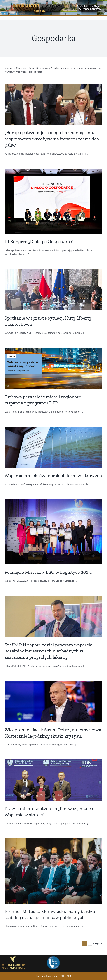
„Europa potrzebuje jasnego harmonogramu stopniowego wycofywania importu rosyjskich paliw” (52, 139)
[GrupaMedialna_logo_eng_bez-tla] (13, 956)
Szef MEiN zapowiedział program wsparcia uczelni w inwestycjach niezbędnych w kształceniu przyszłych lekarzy (48, 651)
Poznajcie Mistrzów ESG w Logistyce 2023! (48, 572)
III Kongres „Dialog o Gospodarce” (39, 241)
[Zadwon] (53, 956)
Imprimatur (52, 976)
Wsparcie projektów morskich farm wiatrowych (53, 475)
